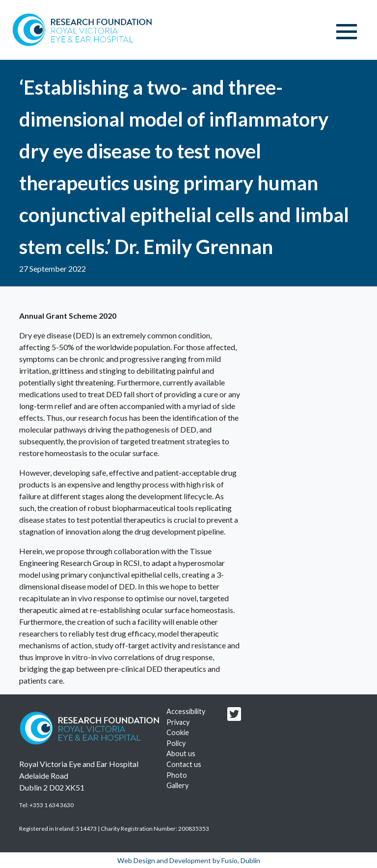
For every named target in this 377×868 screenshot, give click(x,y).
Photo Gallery (177, 780)
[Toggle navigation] (347, 32)
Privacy (178, 722)
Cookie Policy (178, 738)
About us (181, 753)
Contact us (184, 764)
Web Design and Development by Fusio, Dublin (189, 860)
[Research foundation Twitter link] (234, 717)
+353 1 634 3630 (52, 805)
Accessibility (186, 711)
